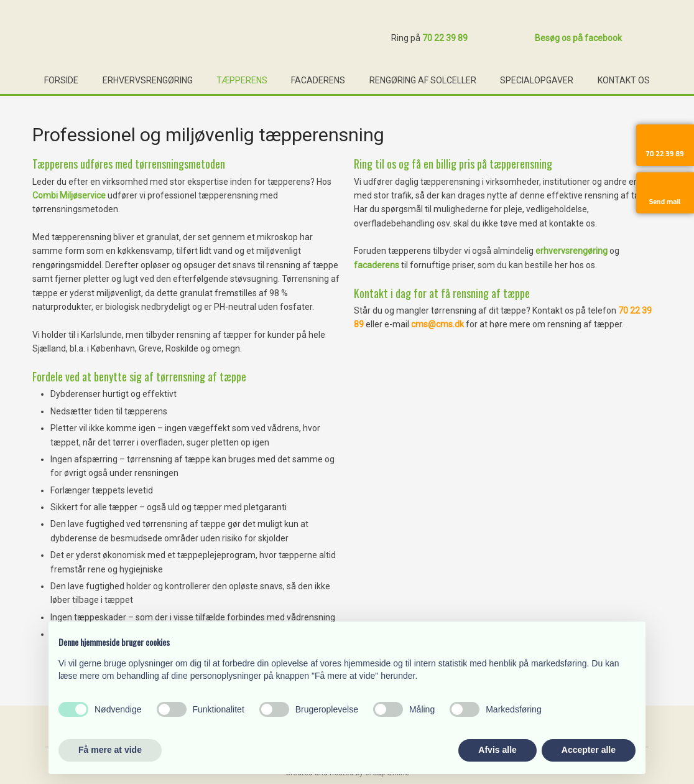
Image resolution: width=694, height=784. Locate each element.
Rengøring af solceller (423, 80)
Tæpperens (242, 80)
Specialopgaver (537, 80)
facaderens (377, 265)
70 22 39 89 (445, 38)
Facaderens (318, 80)
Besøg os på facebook (578, 38)
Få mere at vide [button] (110, 750)
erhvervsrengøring (571, 251)
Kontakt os (624, 80)
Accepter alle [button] (589, 750)
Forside (61, 80)
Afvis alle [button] (497, 750)
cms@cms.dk (437, 324)
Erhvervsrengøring (148, 80)
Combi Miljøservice (69, 195)
